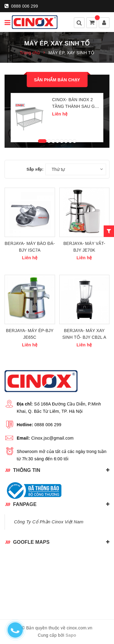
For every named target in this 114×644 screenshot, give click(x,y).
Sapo (71, 635)
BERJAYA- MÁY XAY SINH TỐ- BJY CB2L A (84, 334)
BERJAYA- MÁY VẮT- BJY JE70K (84, 247)
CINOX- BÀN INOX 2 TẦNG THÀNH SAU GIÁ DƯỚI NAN (75, 103)
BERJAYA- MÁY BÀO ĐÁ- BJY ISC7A (30, 247)
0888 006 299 (21, 6)
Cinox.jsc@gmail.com (53, 438)
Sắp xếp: (35, 169)
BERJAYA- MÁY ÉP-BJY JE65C (30, 334)
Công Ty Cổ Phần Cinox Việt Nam (49, 522)
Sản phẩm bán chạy (57, 80)
